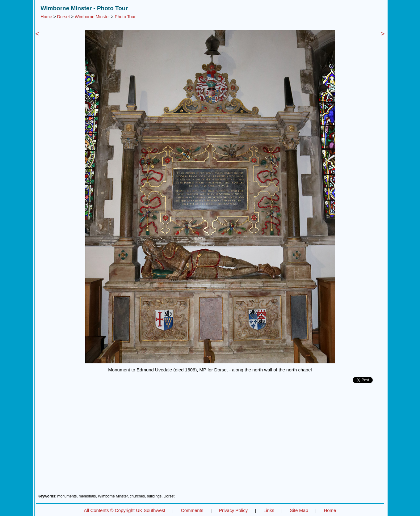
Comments (192, 510)
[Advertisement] (210, 441)
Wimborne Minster (92, 17)
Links (269, 510)
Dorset (63, 17)
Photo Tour (125, 17)
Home (46, 17)
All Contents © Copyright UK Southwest (125, 510)
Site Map (299, 510)
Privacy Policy (233, 510)
